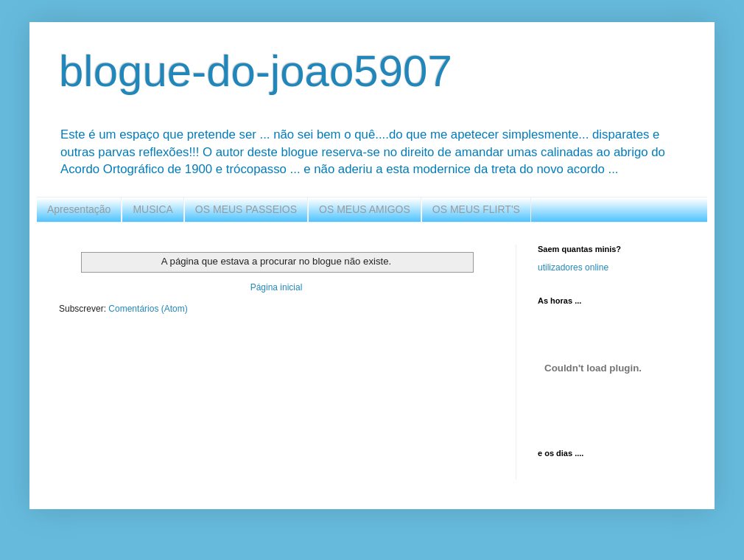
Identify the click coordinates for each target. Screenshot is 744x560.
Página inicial (277, 287)
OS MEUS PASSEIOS (246, 209)
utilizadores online (573, 267)
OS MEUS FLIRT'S (476, 209)
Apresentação (79, 209)
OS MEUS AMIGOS (365, 209)
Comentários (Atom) (148, 309)
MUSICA (152, 209)
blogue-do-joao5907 (256, 71)
